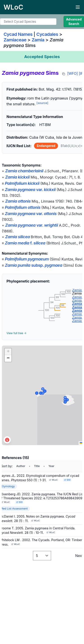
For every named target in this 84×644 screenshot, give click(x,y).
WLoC (54, 480)
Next (79, 556)
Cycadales (47, 34)
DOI (67, 480)
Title (37, 466)
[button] (8, 352)
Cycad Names (18, 34)
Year (51, 466)
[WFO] (72, 73)
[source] (42, 103)
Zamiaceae (15, 40)
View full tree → (16, 333)
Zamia (38, 40)
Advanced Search (74, 21)
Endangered (46, 146)
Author (21, 466)
